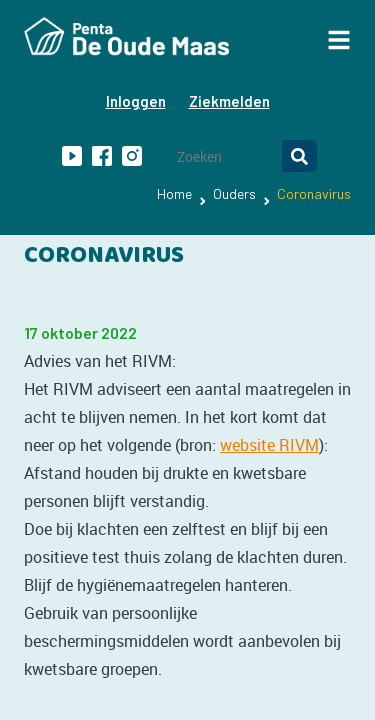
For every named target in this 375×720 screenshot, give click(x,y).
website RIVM (269, 445)
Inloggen (136, 101)
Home (174, 193)
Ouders (234, 193)
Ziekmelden (229, 101)
